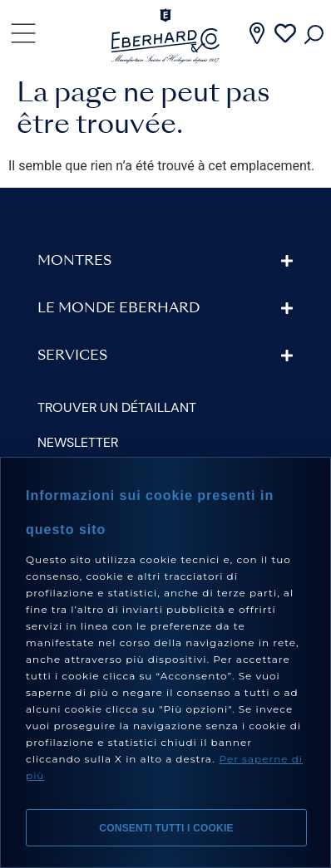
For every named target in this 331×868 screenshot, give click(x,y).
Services (72, 356)
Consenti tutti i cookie (166, 828)
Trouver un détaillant (117, 407)
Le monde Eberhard (119, 309)
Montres (74, 262)
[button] (165, 261)
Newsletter (78, 442)
